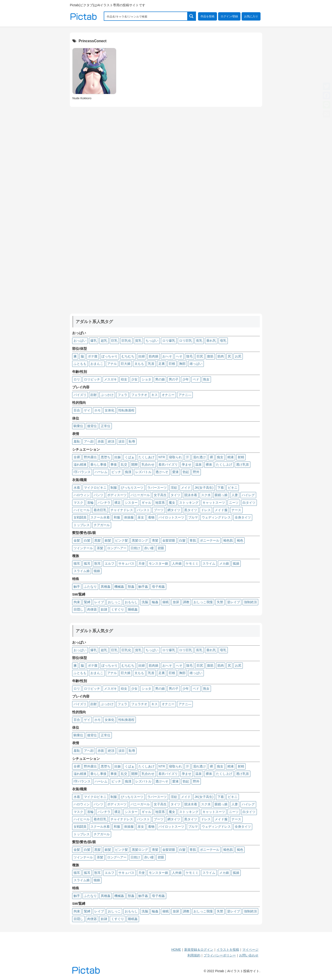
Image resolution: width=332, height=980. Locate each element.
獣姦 (131, 587)
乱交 (124, 465)
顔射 (94, 395)
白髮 (182, 540)
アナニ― (185, 395)
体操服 (129, 517)
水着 (77, 488)
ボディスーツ (117, 495)
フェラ (122, 395)
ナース (236, 510)
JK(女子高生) (204, 488)
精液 (231, 457)
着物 (151, 517)
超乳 (104, 341)
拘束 (77, 602)
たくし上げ (224, 465)
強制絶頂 (250, 602)
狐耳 (87, 563)
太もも (139, 364)
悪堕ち (106, 457)
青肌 (193, 540)
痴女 (220, 457)
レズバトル (143, 472)
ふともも (80, 364)
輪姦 (155, 602)
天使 (142, 563)
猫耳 (77, 563)
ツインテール (83, 548)
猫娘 (97, 571)
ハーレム (101, 472)
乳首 (151, 364)
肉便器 (92, 609)
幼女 (124, 379)
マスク (78, 503)
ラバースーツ (157, 488)
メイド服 (221, 510)
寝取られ (175, 457)
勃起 (186, 472)
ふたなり (90, 587)
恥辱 (132, 441)
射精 (241, 457)
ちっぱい (152, 341)
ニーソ (234, 503)
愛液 (175, 472)
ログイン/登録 (229, 16)
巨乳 (114, 341)
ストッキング (189, 503)
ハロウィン (82, 495)
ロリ (77, 379)
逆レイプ (234, 602)
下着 (221, 488)
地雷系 (160, 503)
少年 (186, 379)
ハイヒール (82, 510)
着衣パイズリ (168, 465)
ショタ (146, 379)
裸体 (209, 465)
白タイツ (249, 503)
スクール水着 (100, 517)
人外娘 (177, 563)
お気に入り (251, 16)
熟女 (206, 379)
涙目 (122, 441)
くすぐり (118, 609)
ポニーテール (210, 540)
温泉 (199, 465)
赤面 (101, 441)
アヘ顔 (89, 441)
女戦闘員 (80, 517)
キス (154, 395)
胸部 (182, 364)
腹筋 (210, 356)
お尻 (238, 356)
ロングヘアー (117, 548)
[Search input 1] (146, 16)
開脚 (134, 465)
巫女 (141, 517)
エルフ (110, 563)
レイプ (99, 602)
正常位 (106, 426)
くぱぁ (130, 457)
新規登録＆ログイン (199, 950)
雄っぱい (196, 364)
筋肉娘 (154, 356)
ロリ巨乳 (186, 341)
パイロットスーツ (171, 517)
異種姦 (106, 587)
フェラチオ (139, 395)
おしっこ (114, 602)
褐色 (240, 540)
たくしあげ (146, 457)
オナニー (168, 395)
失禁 (220, 602)
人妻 (235, 495)
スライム (209, 563)
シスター (131, 503)
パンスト (143, 510)
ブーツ (159, 510)
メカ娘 (224, 563)
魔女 (172, 503)
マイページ (250, 950)
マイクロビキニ (95, 488)
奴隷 (104, 609)
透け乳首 (243, 465)
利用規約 (194, 955)
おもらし (131, 602)
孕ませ (187, 465)
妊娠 (118, 457)
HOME (176, 950)
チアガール (102, 525)
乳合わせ (148, 465)
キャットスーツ (214, 503)
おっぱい (80, 341)
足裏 (162, 364)
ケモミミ (192, 563)
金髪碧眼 (169, 540)
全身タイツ (243, 517)
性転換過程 (126, 410)
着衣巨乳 (100, 510)
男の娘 (160, 379)
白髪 (87, 540)
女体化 (110, 410)
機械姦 (119, 587)
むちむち (128, 356)
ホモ (98, 410)
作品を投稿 (207, 16)
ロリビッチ (92, 379)
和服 (117, 517)
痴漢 (128, 472)
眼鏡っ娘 (221, 495)
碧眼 (161, 548)
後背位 (92, 426)
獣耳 (98, 563)
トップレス (82, 525)
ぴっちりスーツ (132, 488)
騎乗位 (78, 426)
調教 (186, 602)
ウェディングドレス (216, 517)
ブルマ (193, 517)
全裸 (77, 457)
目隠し (78, 609)
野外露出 (90, 457)
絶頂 (111, 441)
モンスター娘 (158, 563)
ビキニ (233, 488)
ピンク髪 (122, 540)
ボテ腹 (93, 356)
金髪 (77, 540)
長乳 (199, 341)
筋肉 (221, 356)
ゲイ (87, 410)
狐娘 (236, 563)
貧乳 (138, 341)
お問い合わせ (249, 955)
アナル (112, 364)
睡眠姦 (133, 609)
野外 (196, 472)
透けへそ (162, 472)
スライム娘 (82, 571)
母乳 (223, 341)
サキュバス (126, 563)
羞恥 (77, 441)
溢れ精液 (80, 465)
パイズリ (80, 395)
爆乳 (94, 341)
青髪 (155, 540)
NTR (162, 457)
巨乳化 (126, 341)
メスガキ (110, 379)
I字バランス (82, 472)
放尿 (176, 602)
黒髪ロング (140, 540)
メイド (186, 488)
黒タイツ (191, 510)
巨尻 (200, 356)
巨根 (172, 364)
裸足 (118, 503)
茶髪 (100, 548)
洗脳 (145, 602)
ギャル (146, 503)
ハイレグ (248, 495)
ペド (196, 379)
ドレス (206, 510)
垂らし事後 (98, 465)
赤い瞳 (149, 548)
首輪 (90, 503)
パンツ (98, 495)
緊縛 (87, 602)
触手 (77, 587)
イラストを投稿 (228, 950)
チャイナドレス (122, 510)
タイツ (175, 495)
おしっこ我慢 (203, 602)
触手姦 (143, 587)
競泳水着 (191, 495)
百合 (77, 410)
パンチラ (104, 503)
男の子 (174, 379)
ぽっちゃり (110, 356)
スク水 (206, 495)
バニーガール (140, 495)
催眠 (166, 602)
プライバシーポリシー (220, 955)
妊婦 (142, 356)
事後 (114, 465)
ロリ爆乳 (169, 341)
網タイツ (174, 510)
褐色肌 (228, 540)
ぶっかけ (107, 395)
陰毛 (190, 356)
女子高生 (160, 495)
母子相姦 (158, 587)
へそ (179, 356)
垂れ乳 (211, 341)
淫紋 (174, 488)
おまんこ (97, 364)
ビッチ (116, 472)
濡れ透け (199, 457)
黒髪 (98, 540)
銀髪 (108, 540)
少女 (134, 379)
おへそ (167, 356)
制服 (114, 488)
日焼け (135, 548)
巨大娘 (126, 364)
